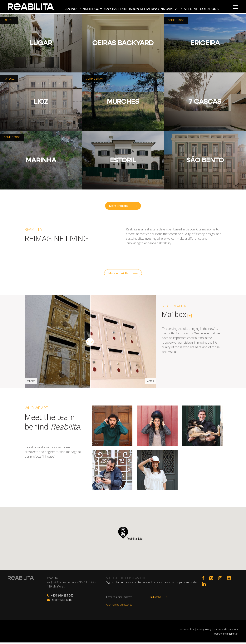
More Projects (123, 207)
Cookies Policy (186, 631)
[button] (123, 534)
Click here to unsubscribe (119, 606)
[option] (123, 343)
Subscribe (159, 599)
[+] (189, 317)
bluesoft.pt (232, 635)
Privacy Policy (204, 631)
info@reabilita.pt (59, 601)
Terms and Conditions (226, 631)
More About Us (123, 275)
